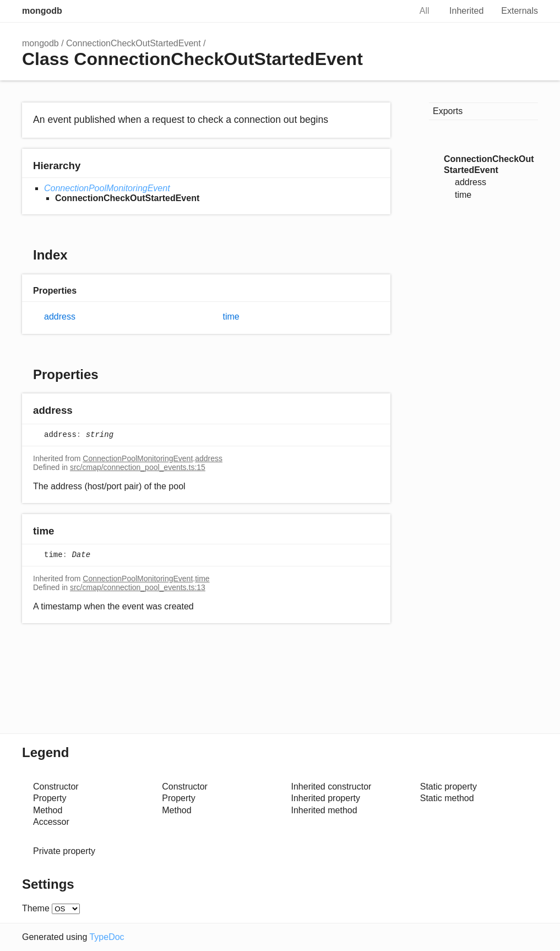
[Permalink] (83, 411)
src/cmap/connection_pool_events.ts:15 (138, 467)
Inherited (466, 11)
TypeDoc (107, 937)
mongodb (42, 11)
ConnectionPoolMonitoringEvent (107, 188)
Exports (448, 111)
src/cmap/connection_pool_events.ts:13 (138, 587)
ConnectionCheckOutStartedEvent (134, 43)
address (60, 317)
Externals (520, 11)
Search (391, 11)
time (231, 317)
